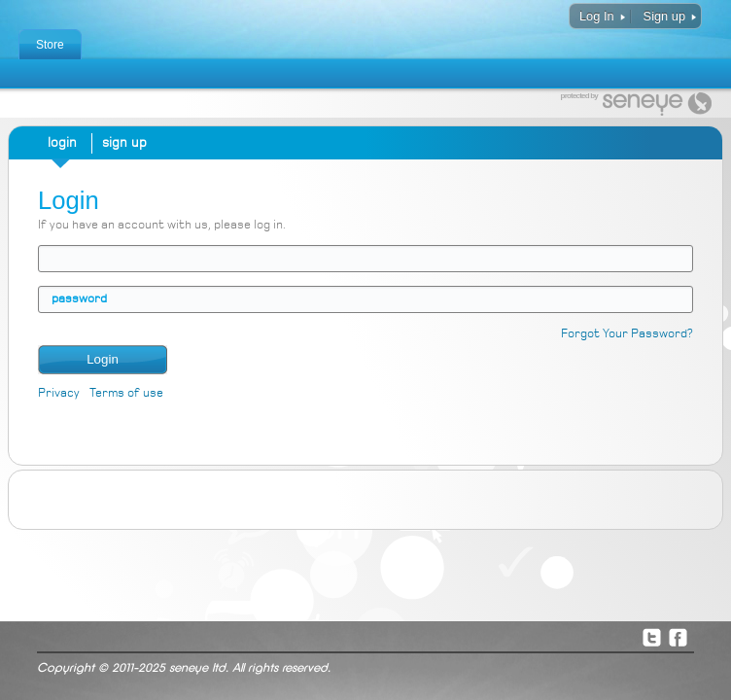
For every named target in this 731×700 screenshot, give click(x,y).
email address (52, 258)
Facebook (678, 637)
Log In (597, 16)
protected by (579, 96)
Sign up (664, 16)
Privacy (59, 393)
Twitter (651, 637)
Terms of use (126, 393)
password (79, 299)
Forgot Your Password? (627, 334)
